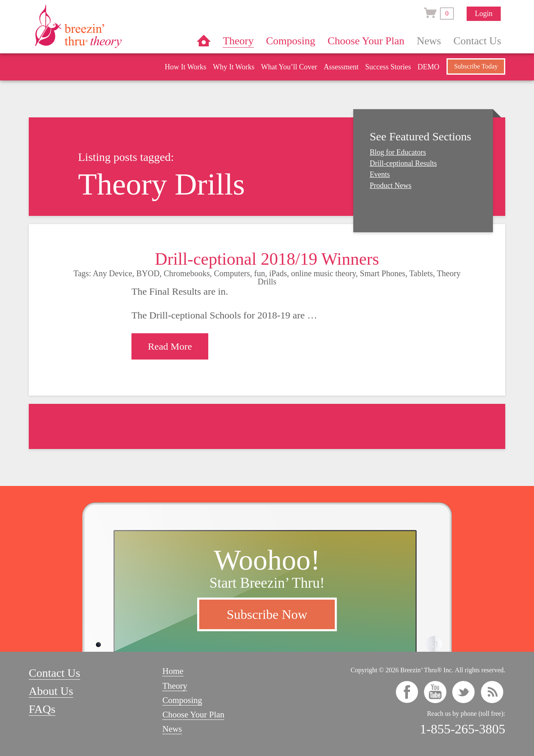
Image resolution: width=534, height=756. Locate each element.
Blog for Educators (398, 152)
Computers (232, 273)
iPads (278, 273)
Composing (291, 41)
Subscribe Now (267, 614)
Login (484, 14)
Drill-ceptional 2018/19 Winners (267, 259)
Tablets (421, 273)
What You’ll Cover (289, 67)
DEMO (428, 67)
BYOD (148, 273)
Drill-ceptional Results (403, 163)
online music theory (324, 273)
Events (380, 174)
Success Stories (388, 67)
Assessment (341, 67)
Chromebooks (187, 273)
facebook (407, 692)
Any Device (113, 273)
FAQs (42, 709)
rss (492, 692)
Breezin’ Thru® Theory (103, 26)
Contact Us (477, 41)
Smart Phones (383, 273)
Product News (391, 186)
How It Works (185, 67)
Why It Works (234, 67)
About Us (51, 691)
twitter (464, 692)
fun (260, 273)
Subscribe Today (476, 66)
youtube (435, 692)
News (429, 41)
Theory (238, 41)
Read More (170, 346)
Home (204, 41)
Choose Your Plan (366, 41)
